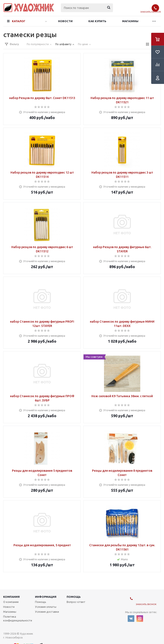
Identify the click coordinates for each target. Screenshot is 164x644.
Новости (65, 21)
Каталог (19, 21)
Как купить (97, 21)
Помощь (74, 597)
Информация (46, 597)
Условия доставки (47, 612)
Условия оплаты (46, 607)
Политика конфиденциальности (18, 618)
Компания (11, 597)
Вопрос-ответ (76, 602)
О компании (11, 602)
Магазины (130, 21)
